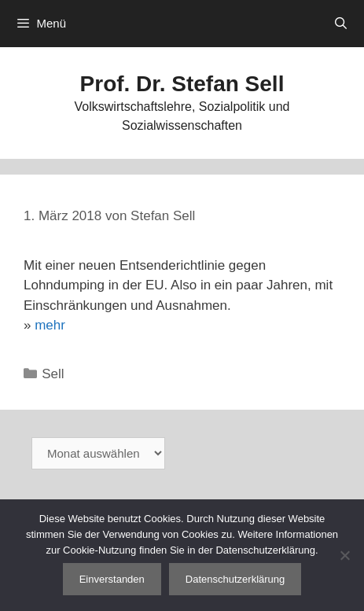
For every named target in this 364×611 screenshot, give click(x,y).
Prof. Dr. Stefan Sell (182, 84)
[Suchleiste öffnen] (341, 24)
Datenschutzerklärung (235, 579)
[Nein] (344, 555)
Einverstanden (112, 579)
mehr (50, 325)
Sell (53, 374)
